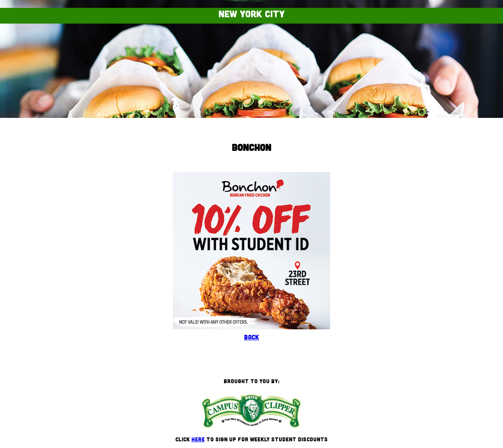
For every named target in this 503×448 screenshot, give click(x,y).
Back (251, 337)
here (198, 439)
